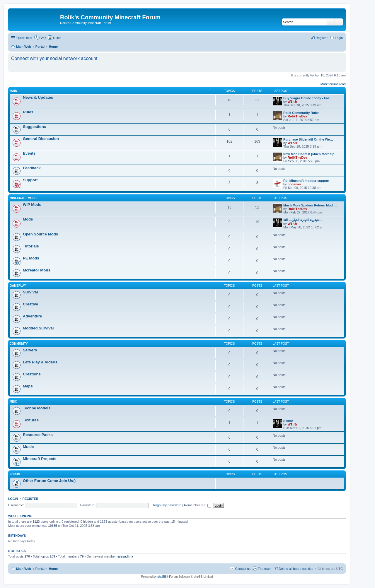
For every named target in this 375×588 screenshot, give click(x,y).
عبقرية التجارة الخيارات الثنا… (303, 220)
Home (53, 569)
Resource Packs (38, 435)
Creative (30, 304)
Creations (32, 374)
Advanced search (339, 22)
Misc (13, 402)
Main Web (24, 569)
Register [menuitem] (322, 38)
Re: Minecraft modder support (306, 181)
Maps (28, 386)
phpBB (162, 577)
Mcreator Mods (37, 270)
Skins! (288, 421)
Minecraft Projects (40, 459)
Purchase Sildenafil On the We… (308, 139)
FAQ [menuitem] (42, 38)
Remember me (198, 505)
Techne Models (37, 408)
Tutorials (31, 246)
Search (330, 22)
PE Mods (31, 258)
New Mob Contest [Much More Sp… (310, 154)
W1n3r (293, 102)
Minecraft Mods (23, 198)
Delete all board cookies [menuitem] (296, 569)
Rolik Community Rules (301, 113)
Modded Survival (38, 328)
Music (28, 447)
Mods (28, 219)
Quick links (24, 38)
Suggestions (34, 127)
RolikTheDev (298, 116)
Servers (30, 350)
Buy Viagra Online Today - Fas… (308, 98)
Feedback (32, 168)
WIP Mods (32, 205)
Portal (40, 47)
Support (30, 180)
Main (13, 91)
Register (30, 499)
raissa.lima (125, 556)
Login (13, 499)
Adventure (32, 316)
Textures (31, 420)
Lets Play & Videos (40, 362)
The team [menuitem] (265, 569)
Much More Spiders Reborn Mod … (310, 205)
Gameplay (18, 286)
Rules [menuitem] (57, 38)
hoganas (294, 184)
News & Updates (38, 97)
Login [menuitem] (339, 38)
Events (29, 153)
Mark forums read (333, 84)
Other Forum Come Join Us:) (49, 481)
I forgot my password (166, 505)
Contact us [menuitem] (243, 569)
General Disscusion (41, 139)
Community (19, 344)
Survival (30, 292)
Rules (28, 112)
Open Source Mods (40, 234)
